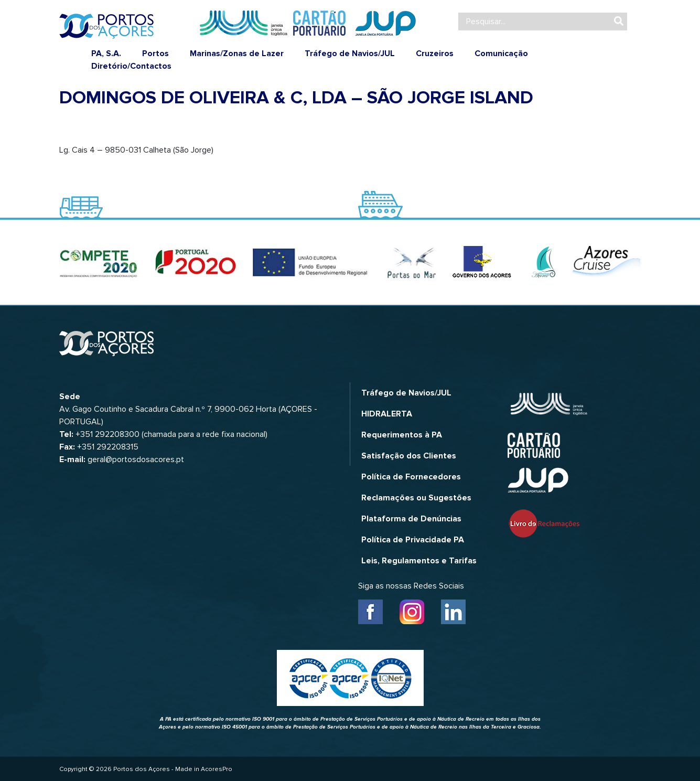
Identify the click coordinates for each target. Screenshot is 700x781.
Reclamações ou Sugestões (416, 498)
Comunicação (501, 54)
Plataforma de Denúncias (411, 519)
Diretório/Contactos (131, 66)
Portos (155, 54)
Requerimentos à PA (402, 435)
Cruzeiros (435, 54)
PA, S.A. (106, 54)
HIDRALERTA (387, 414)
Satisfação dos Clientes (409, 456)
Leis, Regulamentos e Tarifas (419, 561)
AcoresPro (217, 769)
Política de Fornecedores (411, 477)
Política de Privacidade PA (413, 540)
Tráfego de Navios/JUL (350, 54)
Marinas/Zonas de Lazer (237, 54)
